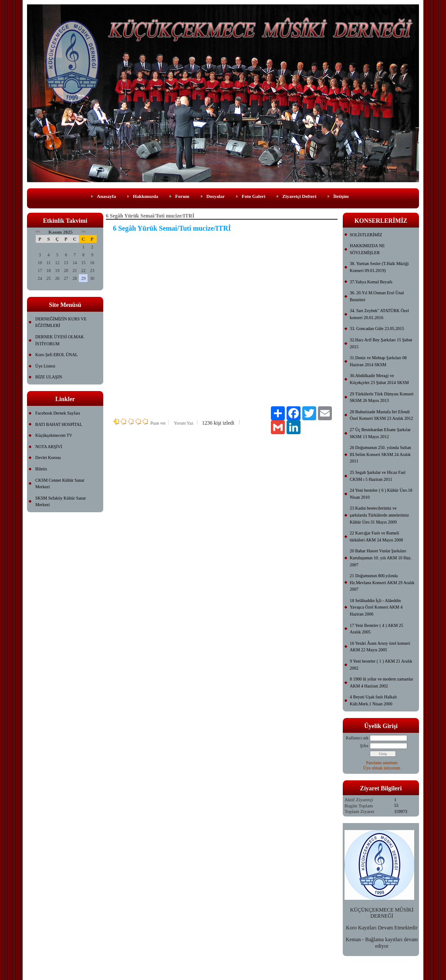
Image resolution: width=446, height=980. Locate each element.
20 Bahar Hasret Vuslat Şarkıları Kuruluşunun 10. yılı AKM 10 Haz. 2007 (381, 558)
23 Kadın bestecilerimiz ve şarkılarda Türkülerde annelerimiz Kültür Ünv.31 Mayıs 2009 (379, 515)
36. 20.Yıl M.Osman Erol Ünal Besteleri (377, 296)
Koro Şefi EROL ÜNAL (57, 355)
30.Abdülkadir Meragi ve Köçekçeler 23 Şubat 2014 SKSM (379, 379)
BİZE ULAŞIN (49, 377)
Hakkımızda (145, 196)
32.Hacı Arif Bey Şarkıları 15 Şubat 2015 (381, 343)
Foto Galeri (253, 196)
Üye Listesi (45, 366)
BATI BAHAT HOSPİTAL (59, 424)
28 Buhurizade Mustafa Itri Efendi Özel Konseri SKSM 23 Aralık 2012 (381, 415)
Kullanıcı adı (357, 738)
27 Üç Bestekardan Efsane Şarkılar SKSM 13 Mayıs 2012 (380, 433)
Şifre (364, 746)
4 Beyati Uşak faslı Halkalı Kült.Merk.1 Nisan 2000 (373, 700)
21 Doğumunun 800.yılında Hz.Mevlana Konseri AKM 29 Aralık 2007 (382, 582)
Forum (182, 196)
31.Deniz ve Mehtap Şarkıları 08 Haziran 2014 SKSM (378, 361)
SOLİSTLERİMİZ (366, 235)
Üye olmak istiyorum (382, 768)
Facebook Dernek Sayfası (58, 413)
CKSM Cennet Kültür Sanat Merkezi (60, 484)
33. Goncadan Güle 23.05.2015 (377, 328)
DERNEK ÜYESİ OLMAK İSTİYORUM (60, 340)
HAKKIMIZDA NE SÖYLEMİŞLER (367, 249)
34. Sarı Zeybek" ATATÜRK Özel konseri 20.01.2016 (379, 314)
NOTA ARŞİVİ (49, 447)
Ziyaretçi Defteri (299, 196)
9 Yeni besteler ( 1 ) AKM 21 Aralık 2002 (381, 665)
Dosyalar (216, 196)
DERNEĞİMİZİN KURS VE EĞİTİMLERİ (61, 322)
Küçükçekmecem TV (54, 435)
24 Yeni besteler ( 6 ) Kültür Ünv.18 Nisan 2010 (381, 494)
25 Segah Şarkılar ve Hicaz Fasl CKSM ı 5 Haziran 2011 (378, 476)
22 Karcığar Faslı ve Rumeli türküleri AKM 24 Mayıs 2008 (376, 536)
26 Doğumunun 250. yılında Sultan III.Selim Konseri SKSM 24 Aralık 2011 (380, 454)
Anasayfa (106, 196)
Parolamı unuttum (382, 763)
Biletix (41, 469)
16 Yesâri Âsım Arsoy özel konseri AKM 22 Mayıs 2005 (380, 647)
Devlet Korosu (48, 458)
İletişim (341, 196)
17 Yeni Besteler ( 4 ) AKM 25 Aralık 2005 (377, 629)
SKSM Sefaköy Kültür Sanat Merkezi (61, 502)
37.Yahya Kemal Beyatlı (371, 282)
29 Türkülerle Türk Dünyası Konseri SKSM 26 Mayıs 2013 (382, 397)
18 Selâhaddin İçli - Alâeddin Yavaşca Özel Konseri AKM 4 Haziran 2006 (376, 607)
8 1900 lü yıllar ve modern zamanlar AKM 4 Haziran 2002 (382, 682)
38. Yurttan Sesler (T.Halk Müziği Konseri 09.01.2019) (379, 267)
